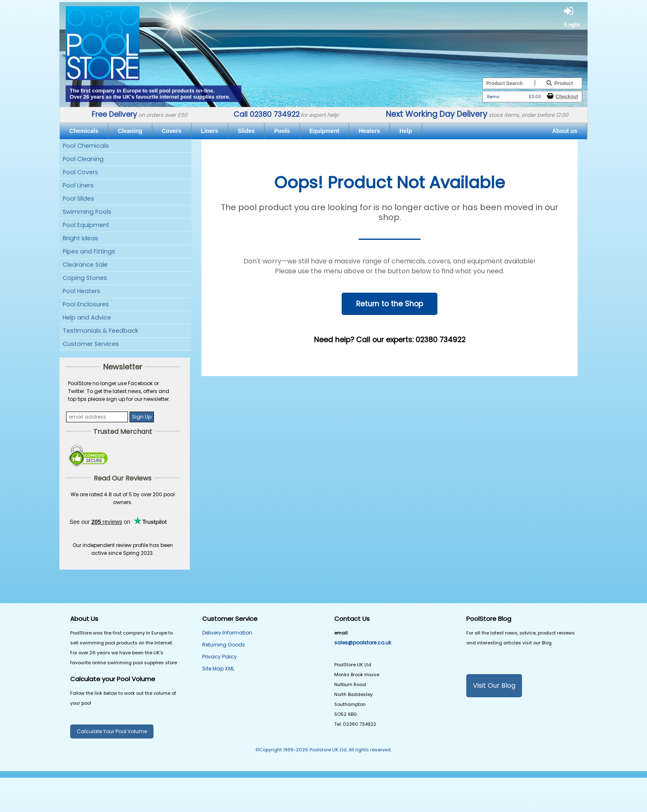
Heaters (369, 131)
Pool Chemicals (86, 146)
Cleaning (130, 131)
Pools (282, 131)
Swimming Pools (87, 212)
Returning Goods (224, 645)
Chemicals (84, 131)
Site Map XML (218, 669)
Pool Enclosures (86, 304)
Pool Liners (78, 185)
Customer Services (91, 344)
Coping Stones (85, 278)
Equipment (325, 131)
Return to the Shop (390, 304)
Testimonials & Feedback (100, 331)
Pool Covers (80, 172)
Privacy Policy (220, 657)
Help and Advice (87, 317)
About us (565, 131)
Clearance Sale (85, 265)
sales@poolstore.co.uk (363, 643)
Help (406, 131)
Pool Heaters (81, 291)
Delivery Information (227, 633)
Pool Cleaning (83, 159)
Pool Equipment (86, 225)
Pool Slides (78, 199)
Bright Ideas (80, 238)
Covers (172, 131)
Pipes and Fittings (89, 251)
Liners (210, 131)
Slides (246, 131)
